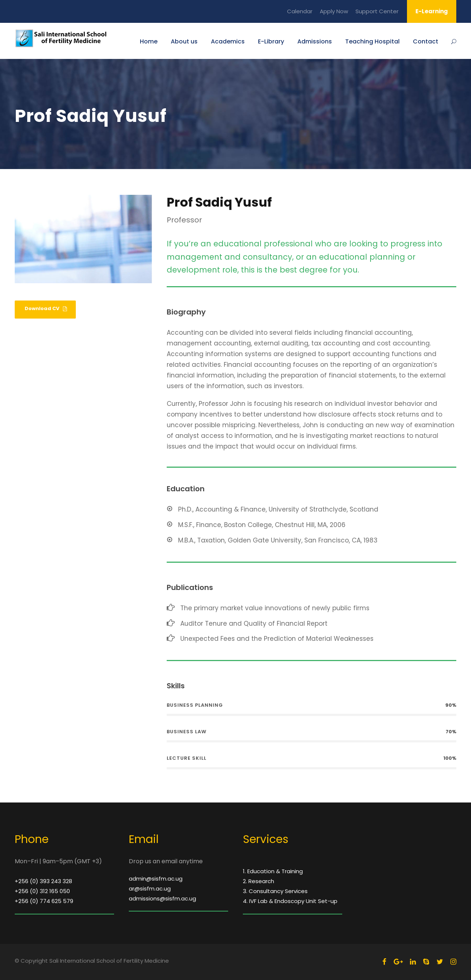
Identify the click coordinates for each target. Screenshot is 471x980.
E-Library (271, 41)
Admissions (315, 41)
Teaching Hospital (372, 41)
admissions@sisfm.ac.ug (162, 898)
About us (184, 41)
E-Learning (432, 11)
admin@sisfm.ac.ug (156, 879)
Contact (426, 41)
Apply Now (334, 11)
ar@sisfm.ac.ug (150, 888)
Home (149, 41)
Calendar (300, 11)
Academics (228, 41)
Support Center (377, 11)
